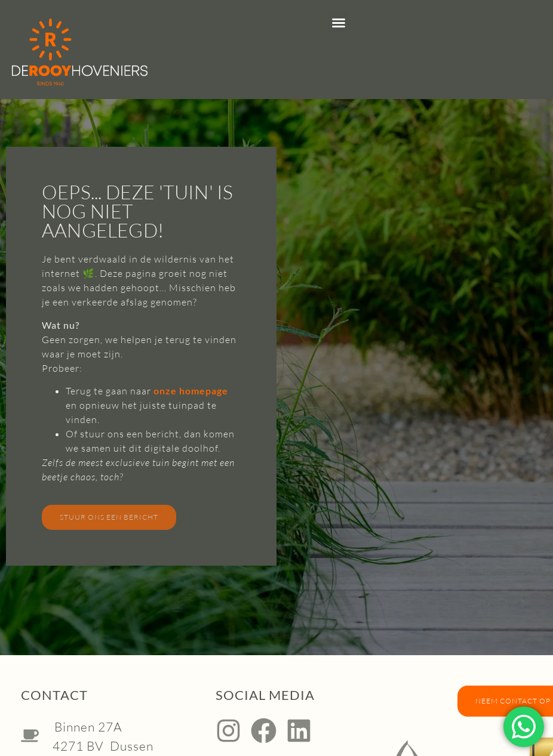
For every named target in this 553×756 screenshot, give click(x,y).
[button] (339, 23)
